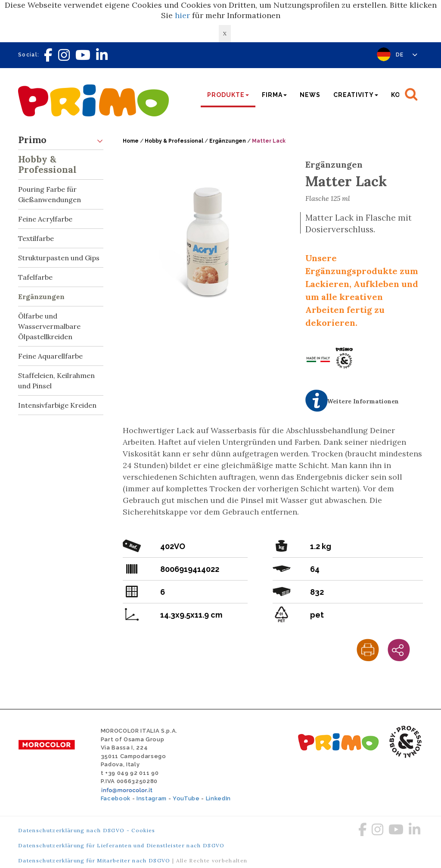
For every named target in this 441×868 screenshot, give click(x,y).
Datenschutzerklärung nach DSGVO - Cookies (87, 830)
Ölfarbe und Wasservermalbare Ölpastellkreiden (49, 326)
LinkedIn (218, 798)
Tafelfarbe (35, 277)
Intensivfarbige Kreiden (57, 405)
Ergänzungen (41, 297)
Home (131, 141)
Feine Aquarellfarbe (50, 356)
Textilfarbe (36, 238)
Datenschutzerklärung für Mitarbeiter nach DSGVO (94, 860)
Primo (61, 140)
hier (182, 15)
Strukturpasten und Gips (59, 258)
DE (407, 55)
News (310, 95)
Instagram (152, 798)
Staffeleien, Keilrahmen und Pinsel (56, 381)
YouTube (186, 798)
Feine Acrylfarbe (45, 219)
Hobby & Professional (61, 163)
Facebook (116, 798)
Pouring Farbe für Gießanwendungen (61, 192)
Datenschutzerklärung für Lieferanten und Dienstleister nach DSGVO (121, 845)
